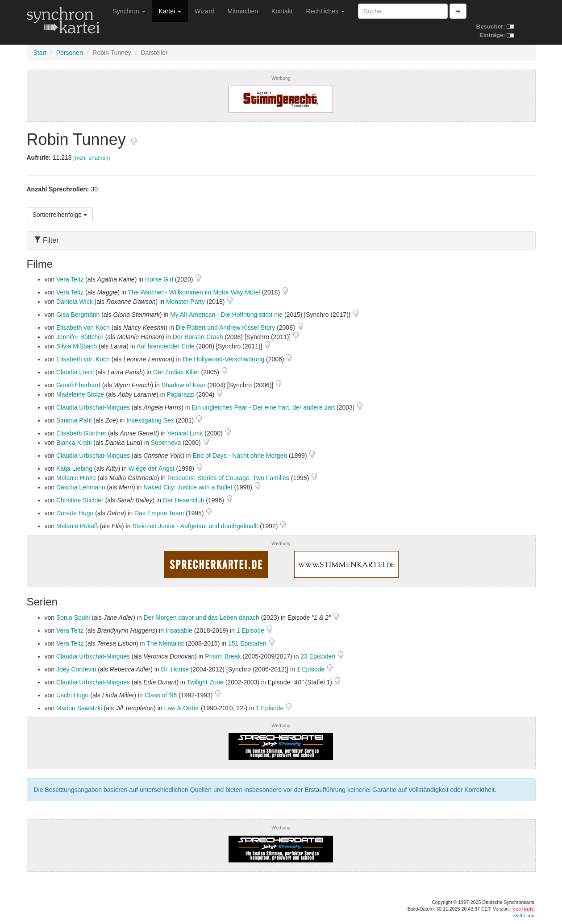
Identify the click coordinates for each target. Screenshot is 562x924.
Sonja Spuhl (73, 617)
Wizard (204, 11)
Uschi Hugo (72, 695)
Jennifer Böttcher (80, 337)
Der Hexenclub (184, 500)
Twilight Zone (205, 682)
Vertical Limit (185, 433)
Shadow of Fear (184, 385)
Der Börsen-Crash (198, 337)
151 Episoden (248, 643)
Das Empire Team (159, 513)
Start (40, 53)
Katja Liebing (74, 468)
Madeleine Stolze (80, 394)
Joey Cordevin (76, 669)
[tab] (281, 240)
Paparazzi (180, 394)
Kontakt (282, 11)
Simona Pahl (74, 420)
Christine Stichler (80, 500)
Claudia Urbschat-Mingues (93, 407)
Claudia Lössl (75, 372)
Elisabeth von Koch (83, 327)
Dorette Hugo (75, 513)
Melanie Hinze (76, 478)
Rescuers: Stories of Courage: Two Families (228, 478)
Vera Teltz (70, 279)
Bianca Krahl (74, 443)
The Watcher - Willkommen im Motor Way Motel (194, 292)
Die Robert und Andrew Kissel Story (226, 327)
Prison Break (223, 656)
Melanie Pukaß (77, 526)
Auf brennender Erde (166, 346)
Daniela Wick (75, 302)
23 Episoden (319, 656)
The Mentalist (165, 643)
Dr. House (175, 669)
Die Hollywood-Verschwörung (223, 359)
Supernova (166, 443)
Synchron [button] (129, 11)
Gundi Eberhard (78, 385)
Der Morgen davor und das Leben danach (202, 617)
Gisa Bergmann (78, 315)
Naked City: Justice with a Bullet (188, 487)
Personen (70, 53)
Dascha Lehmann (81, 487)
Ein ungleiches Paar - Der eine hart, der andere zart (263, 407)
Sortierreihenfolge (60, 215)
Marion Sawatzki (79, 708)
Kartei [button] (170, 11)
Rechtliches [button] (325, 11)
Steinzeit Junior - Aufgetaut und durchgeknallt (195, 526)
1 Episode (251, 630)
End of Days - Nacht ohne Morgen (240, 456)
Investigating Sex (150, 420)
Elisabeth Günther (81, 433)
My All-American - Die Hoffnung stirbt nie (226, 315)
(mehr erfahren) (92, 158)
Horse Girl (159, 279)
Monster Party (185, 302)
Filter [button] (46, 240)
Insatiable (179, 630)
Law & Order (181, 708)
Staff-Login (524, 916)
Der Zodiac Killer (176, 372)
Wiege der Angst (152, 468)
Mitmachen (243, 11)
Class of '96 (161, 695)
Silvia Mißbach (77, 346)
